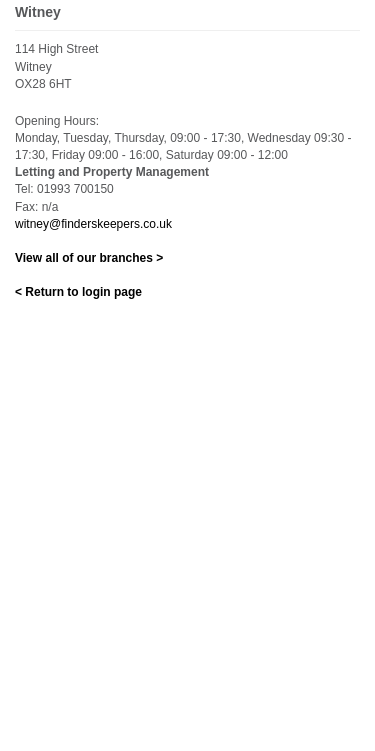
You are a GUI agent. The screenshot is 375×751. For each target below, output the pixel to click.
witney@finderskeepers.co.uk (93, 224)
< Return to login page (78, 292)
